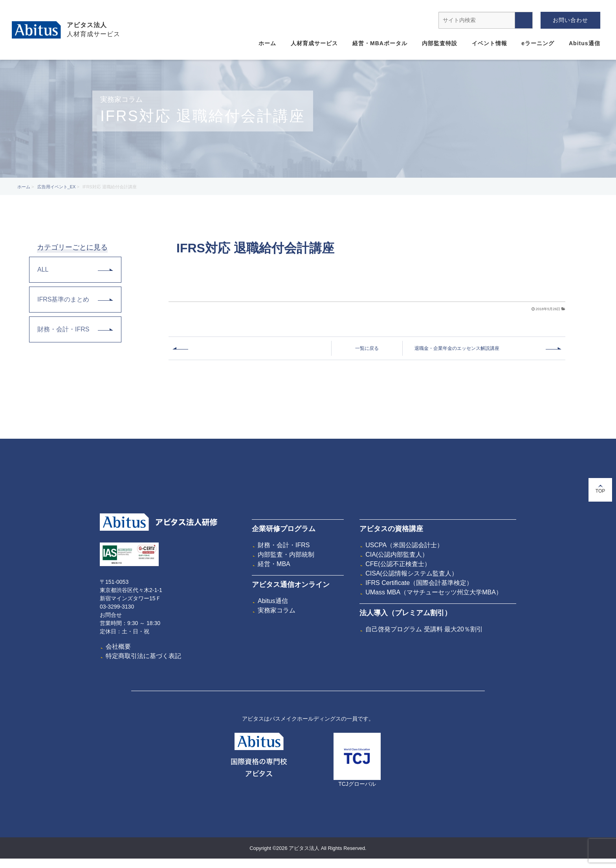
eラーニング (538, 43)
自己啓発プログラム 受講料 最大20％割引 (424, 629)
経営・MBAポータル (380, 43)
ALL (75, 269)
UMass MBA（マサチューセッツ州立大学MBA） (434, 592)
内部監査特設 (440, 43)
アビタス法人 (87, 25)
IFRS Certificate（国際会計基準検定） (419, 583)
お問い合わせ (570, 20)
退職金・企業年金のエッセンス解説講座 (457, 348)
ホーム (267, 43)
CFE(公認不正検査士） (398, 564)
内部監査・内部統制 (286, 554)
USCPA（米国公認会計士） (404, 545)
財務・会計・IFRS (75, 329)
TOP (600, 489)
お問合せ (111, 615)
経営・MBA (274, 564)
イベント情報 (489, 43)
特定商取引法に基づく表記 (143, 656)
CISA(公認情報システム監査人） (412, 573)
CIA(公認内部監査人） (397, 554)
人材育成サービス (314, 43)
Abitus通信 (585, 43)
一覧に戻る (367, 348)
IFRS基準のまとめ (75, 299)
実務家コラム (277, 610)
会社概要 (118, 646)
